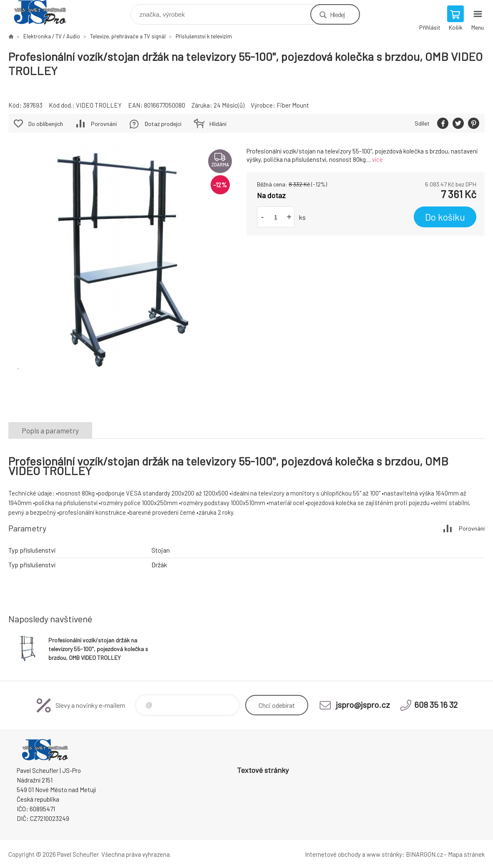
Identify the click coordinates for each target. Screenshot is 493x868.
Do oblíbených (46, 124)
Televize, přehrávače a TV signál (128, 36)
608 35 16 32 (436, 704)
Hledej (337, 14)
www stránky (384, 854)
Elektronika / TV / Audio (52, 36)
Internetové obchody (333, 854)
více (377, 159)
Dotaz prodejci (163, 124)
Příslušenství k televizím (204, 36)
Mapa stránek (466, 854)
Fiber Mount (293, 105)
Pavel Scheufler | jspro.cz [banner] (45, 12)
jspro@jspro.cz (363, 704)
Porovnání (104, 124)
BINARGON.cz (424, 854)
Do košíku (445, 217)
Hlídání (218, 124)
